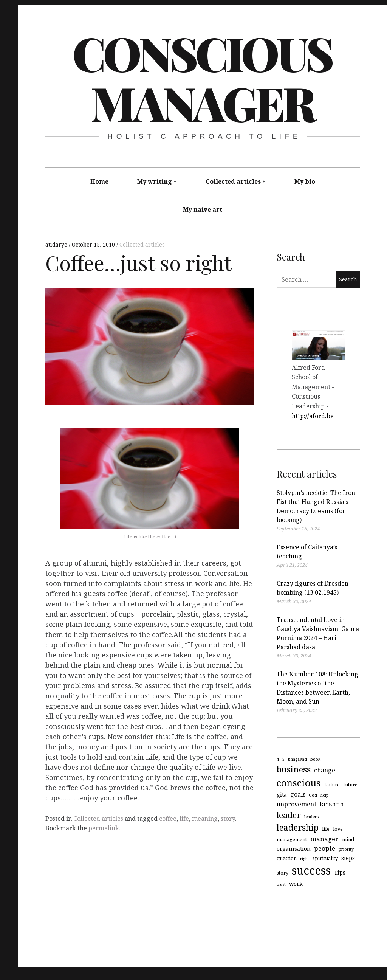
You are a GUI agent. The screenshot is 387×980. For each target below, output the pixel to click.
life (184, 819)
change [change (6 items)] (325, 770)
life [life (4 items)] (326, 829)
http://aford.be (313, 416)
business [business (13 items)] (294, 769)
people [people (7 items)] (325, 848)
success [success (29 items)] (311, 870)
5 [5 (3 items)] (283, 759)
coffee (168, 819)
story (228, 819)
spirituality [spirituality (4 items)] (325, 858)
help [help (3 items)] (325, 795)
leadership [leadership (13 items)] (298, 827)
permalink (104, 828)
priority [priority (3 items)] (346, 849)
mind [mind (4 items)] (348, 839)
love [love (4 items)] (338, 829)
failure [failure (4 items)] (332, 784)
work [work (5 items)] (296, 884)
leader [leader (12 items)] (289, 815)
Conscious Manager (202, 78)
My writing (155, 181)
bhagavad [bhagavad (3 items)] (297, 759)
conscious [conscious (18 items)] (299, 782)
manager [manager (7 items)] (324, 839)
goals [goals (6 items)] (298, 794)
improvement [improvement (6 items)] (296, 804)
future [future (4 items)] (350, 784)
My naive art (203, 209)
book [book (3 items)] (315, 759)
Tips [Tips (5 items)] (340, 872)
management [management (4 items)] (292, 839)
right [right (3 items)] (305, 859)
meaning (205, 819)
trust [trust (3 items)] (281, 884)
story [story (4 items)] (283, 873)
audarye (57, 244)
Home (99, 181)
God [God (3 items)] (313, 795)
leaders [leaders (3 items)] (311, 817)
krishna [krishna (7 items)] (332, 804)
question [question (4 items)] (287, 858)
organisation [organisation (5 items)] (294, 849)
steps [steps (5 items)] (348, 858)
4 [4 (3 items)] (278, 759)
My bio (305, 181)
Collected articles (233, 181)
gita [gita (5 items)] (282, 795)
